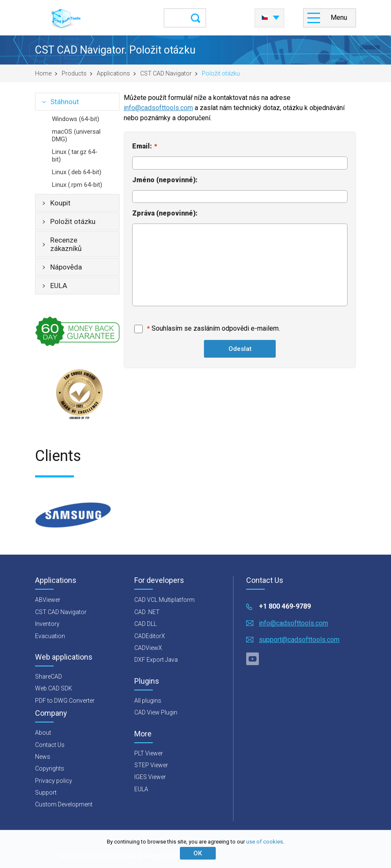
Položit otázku (73, 221)
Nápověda (66, 267)
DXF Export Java (156, 660)
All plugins (148, 701)
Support (46, 793)
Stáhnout (65, 102)
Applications (113, 73)
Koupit (60, 203)
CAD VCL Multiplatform (164, 600)
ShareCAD (49, 677)
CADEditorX (150, 636)
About (43, 733)
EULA (59, 286)
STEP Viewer (151, 765)
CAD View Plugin (156, 712)
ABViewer (48, 600)
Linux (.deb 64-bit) (77, 172)
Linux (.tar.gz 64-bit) (75, 156)
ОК (198, 853)
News (43, 757)
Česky (265, 18)
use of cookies (265, 842)
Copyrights (50, 768)
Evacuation (50, 636)
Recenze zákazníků (66, 244)
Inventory (47, 624)
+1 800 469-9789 (285, 606)
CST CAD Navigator (166, 73)
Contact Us (50, 745)
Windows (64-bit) (76, 119)
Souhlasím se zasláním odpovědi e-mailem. (216, 328)
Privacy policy (54, 781)
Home (43, 73)
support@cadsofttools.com (299, 640)
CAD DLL (145, 624)
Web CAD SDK (54, 688)
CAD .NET (147, 612)
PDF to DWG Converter (65, 701)
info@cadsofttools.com (158, 108)
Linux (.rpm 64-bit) (77, 185)
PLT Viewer (149, 753)
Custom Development (64, 804)
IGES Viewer (150, 777)
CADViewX (148, 648)
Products (74, 73)
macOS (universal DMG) (76, 135)
